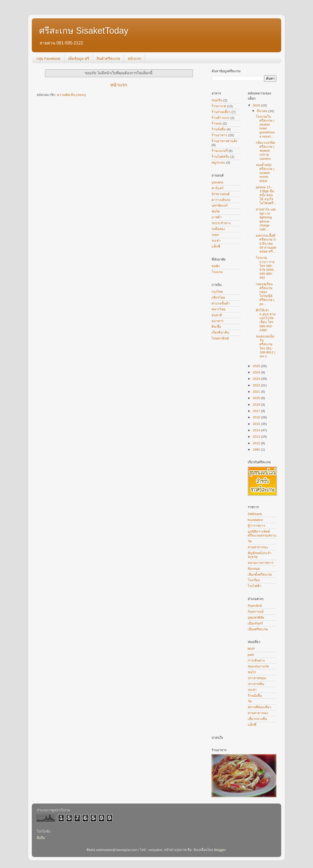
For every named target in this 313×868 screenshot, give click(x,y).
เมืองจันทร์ (255, 623)
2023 (257, 379)
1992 (257, 450)
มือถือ (41, 838)
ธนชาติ (217, 315)
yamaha (217, 182)
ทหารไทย (218, 309)
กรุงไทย (217, 292)
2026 (257, 105)
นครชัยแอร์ (220, 206)
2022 (257, 385)
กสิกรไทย (218, 298)
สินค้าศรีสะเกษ (108, 58)
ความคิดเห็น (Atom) (72, 95)
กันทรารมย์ (256, 612)
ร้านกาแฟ (219, 106)
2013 (257, 437)
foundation (255, 520)
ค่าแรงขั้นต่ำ (221, 303)
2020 (257, 398)
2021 (257, 392)
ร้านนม (217, 123)
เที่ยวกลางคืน (257, 719)
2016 (257, 417)
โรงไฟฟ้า (255, 586)
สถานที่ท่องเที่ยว (259, 707)
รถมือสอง (218, 229)
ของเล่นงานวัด (258, 666)
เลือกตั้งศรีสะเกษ (260, 575)
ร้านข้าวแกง (220, 118)
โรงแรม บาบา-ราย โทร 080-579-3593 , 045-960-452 (266, 268)
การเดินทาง (256, 661)
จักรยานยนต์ (221, 194)
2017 (257, 411)
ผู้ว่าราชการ (256, 526)
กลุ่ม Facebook (48, 58)
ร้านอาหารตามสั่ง (224, 141)
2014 (257, 430)
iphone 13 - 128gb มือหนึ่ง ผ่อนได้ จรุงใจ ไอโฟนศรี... (266, 195)
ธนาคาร (218, 321)
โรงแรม (217, 272)
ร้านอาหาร (219, 135)
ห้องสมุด (254, 569)
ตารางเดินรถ (221, 200)
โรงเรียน (254, 580)
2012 (257, 443)
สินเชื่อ (216, 327)
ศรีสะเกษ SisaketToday (84, 31)
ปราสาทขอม (257, 678)
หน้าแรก (134, 58)
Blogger (220, 850)
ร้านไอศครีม (220, 157)
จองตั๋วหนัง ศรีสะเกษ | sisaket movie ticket (265, 173)
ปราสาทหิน (256, 684)
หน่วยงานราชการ (261, 563)
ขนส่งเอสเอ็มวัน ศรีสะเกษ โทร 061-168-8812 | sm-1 (265, 346)
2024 (257, 372)
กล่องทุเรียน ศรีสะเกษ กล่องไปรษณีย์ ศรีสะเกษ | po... (265, 294)
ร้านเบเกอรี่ (220, 151)
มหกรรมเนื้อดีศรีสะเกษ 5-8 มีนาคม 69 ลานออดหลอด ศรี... (266, 243)
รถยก (215, 235)
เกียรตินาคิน (220, 333)
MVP (251, 649)
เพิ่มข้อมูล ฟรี (78, 58)
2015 (257, 424)
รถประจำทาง (221, 223)
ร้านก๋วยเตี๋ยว (221, 112)
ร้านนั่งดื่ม (219, 129)
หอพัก (216, 266)
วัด (250, 541)
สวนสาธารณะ (258, 547)
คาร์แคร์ (218, 188)
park (251, 655)
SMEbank (255, 514)
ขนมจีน (217, 100)
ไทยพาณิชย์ (220, 338)
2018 (257, 405)
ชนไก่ (252, 672)
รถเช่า (216, 241)
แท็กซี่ (216, 247)
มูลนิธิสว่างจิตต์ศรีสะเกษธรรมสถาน (262, 534)
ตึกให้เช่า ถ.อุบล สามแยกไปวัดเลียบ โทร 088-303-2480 (266, 320)
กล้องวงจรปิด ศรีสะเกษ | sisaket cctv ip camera (265, 151)
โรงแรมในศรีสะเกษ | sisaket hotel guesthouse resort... (265, 127)
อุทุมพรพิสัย (256, 618)
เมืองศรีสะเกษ (258, 629)
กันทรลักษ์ (255, 606)
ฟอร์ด (216, 211)
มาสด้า (217, 217)
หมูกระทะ (218, 163)
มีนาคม (263, 111)
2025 (257, 366)
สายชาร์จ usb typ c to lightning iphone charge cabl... (266, 219)
